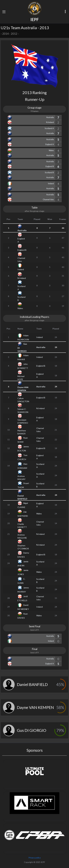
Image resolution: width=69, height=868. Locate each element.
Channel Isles (48, 199)
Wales (51, 150)
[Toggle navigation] (4, 12)
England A (50, 144)
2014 (5, 34)
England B (50, 166)
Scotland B (49, 172)
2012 (14, 34)
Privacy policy (35, 858)
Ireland (51, 184)
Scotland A (49, 128)
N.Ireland (50, 122)
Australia (50, 117)
